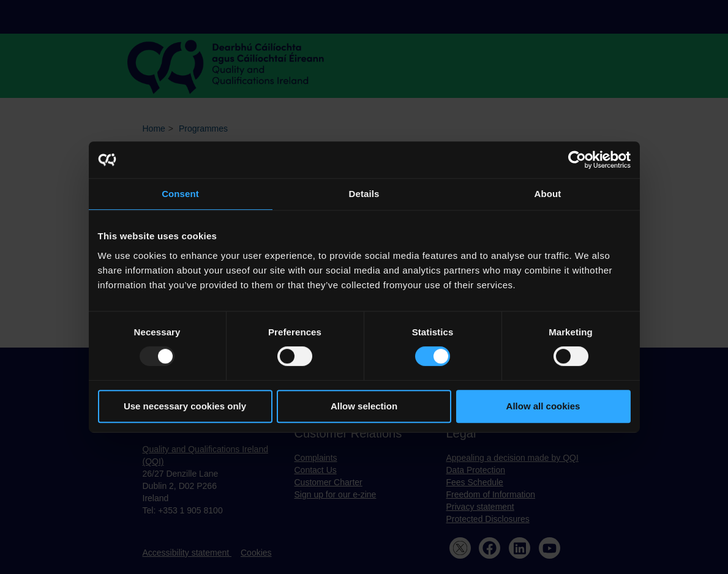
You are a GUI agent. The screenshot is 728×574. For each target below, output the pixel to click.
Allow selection (364, 406)
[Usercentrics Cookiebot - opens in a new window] (577, 160)
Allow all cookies (543, 406)
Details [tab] (364, 194)
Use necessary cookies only (185, 406)
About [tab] (548, 194)
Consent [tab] (180, 194)
